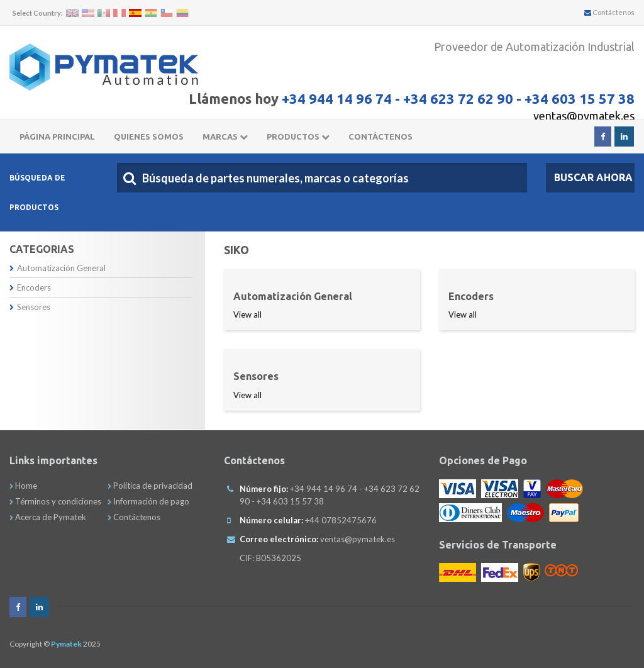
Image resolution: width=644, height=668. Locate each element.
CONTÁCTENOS (380, 136)
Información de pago (148, 501)
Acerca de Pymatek (48, 517)
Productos (298, 136)
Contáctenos (609, 12)
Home (23, 486)
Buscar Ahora (593, 177)
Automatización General (58, 268)
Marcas (225, 136)
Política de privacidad (150, 486)
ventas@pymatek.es (584, 116)
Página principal (57, 136)
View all (247, 315)
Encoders (30, 287)
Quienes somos (149, 136)
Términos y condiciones (55, 501)
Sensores (30, 307)
